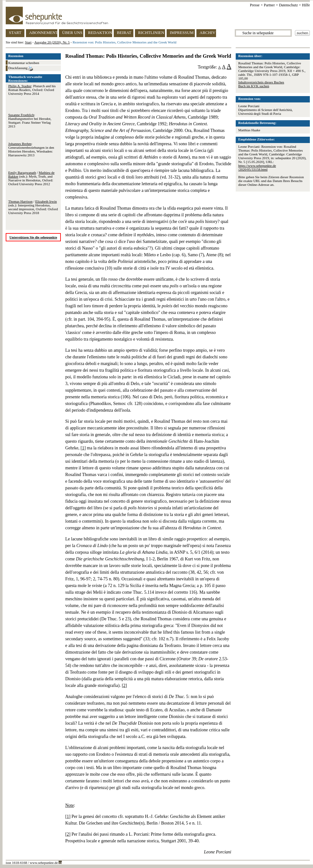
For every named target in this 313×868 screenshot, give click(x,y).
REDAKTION (100, 33)
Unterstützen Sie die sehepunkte (33, 237)
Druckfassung (21, 69)
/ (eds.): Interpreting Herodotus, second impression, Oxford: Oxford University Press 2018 (33, 207)
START (15, 33)
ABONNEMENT (43, 33)
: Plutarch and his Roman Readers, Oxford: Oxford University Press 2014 (32, 90)
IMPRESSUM (182, 33)
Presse (255, 5)
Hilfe (306, 5)
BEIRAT (124, 33)
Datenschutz (288, 5)
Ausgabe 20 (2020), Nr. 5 (52, 42)
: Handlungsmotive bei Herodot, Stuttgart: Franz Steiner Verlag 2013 (30, 121)
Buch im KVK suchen (254, 86)
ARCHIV (208, 33)
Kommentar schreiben (24, 63)
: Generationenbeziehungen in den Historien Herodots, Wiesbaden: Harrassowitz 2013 (31, 149)
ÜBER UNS (72, 33)
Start (28, 42)
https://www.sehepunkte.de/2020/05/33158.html (257, 167)
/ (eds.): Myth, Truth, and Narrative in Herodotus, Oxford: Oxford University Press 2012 (31, 178)
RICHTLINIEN (151, 33)
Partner (269, 5)
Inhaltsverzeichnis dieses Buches (261, 82)
